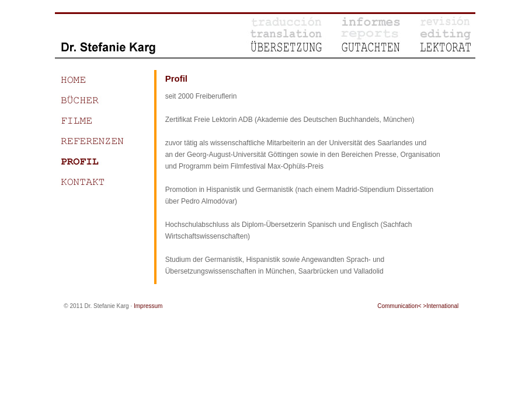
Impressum (148, 306)
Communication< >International (418, 306)
